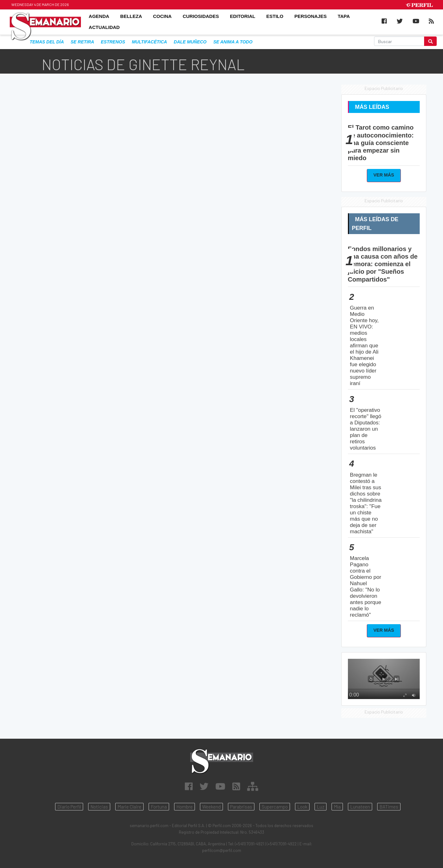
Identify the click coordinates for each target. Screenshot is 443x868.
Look (302, 807)
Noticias (99, 807)
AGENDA (99, 16)
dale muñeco (190, 42)
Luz (321, 807)
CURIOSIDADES (201, 16)
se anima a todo (233, 42)
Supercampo (275, 807)
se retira (82, 42)
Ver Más (384, 175)
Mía (337, 807)
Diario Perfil (69, 807)
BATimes (389, 807)
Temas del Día (47, 42)
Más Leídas (372, 107)
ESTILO (275, 16)
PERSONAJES (311, 16)
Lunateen (360, 807)
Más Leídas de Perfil (375, 224)
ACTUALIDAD (104, 28)
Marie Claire (129, 807)
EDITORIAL (243, 16)
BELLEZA (131, 16)
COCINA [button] (162, 16)
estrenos (113, 42)
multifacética (150, 42)
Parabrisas (241, 807)
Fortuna (159, 807)
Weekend (211, 807)
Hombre (185, 807)
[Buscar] (399, 41)
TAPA (344, 16)
